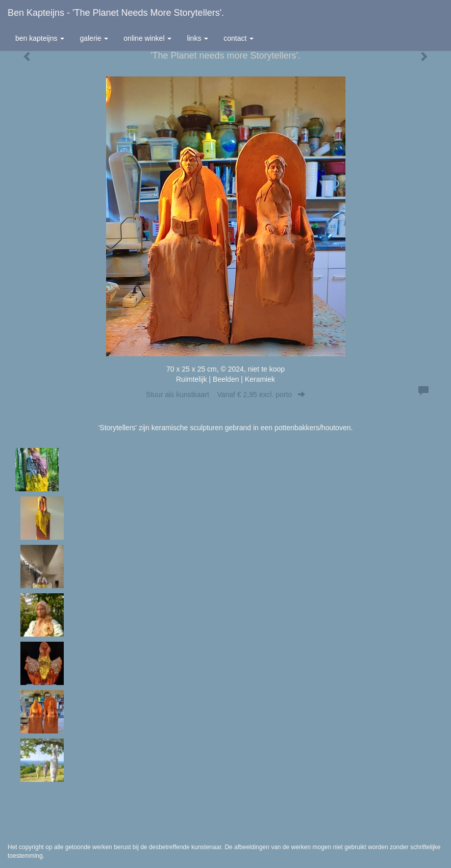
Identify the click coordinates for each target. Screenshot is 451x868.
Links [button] (197, 38)
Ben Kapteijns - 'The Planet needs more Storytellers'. (116, 13)
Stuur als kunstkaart (225, 394)
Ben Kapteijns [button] (40, 38)
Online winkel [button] (147, 38)
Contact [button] (239, 38)
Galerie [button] (94, 38)
